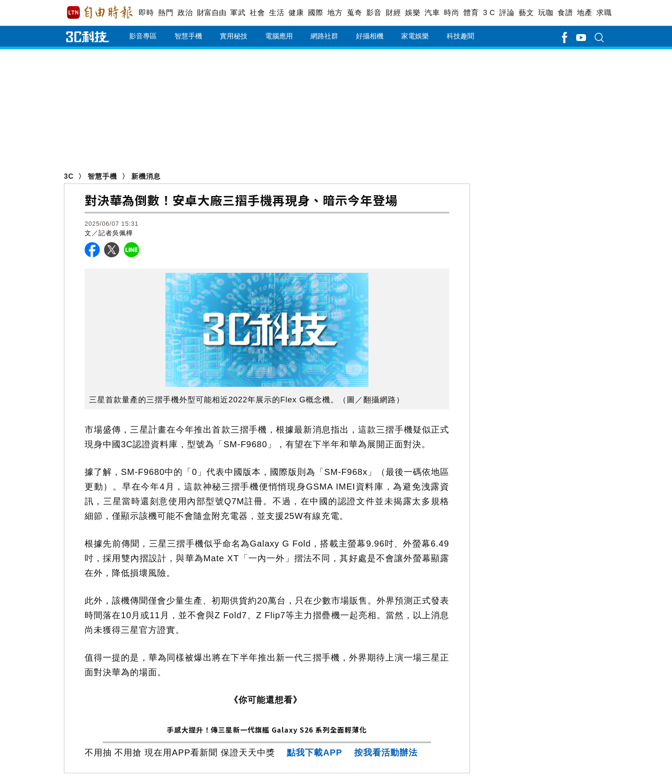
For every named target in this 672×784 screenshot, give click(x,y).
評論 (507, 13)
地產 (585, 13)
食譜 (565, 13)
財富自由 (211, 13)
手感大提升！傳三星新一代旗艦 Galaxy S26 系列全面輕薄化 (267, 730)
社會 (257, 13)
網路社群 (324, 36)
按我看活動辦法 (386, 752)
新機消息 (146, 176)
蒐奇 (354, 13)
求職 (604, 13)
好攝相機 (370, 36)
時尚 (452, 13)
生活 (277, 13)
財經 (393, 13)
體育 (471, 13)
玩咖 (546, 13)
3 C (489, 13)
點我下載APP (314, 752)
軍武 (238, 13)
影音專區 (143, 36)
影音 (374, 13)
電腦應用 (279, 36)
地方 (335, 13)
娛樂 (413, 13)
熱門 (166, 13)
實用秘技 (234, 36)
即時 (146, 13)
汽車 (432, 13)
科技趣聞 (460, 36)
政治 (185, 13)
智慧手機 (188, 36)
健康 (296, 13)
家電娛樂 (415, 36)
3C (69, 176)
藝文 (526, 13)
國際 (315, 13)
